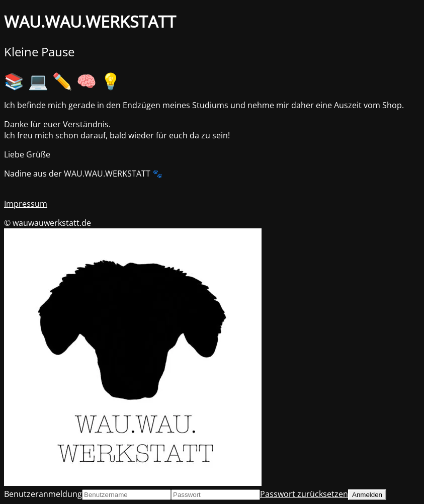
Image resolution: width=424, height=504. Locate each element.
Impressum (26, 204)
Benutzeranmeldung (43, 494)
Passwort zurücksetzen (304, 494)
